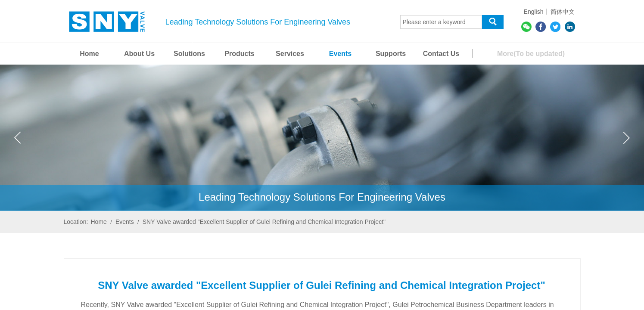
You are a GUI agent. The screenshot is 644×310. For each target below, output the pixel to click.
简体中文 (563, 12)
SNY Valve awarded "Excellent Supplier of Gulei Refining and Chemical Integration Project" (264, 222)
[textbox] (441, 22)
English (534, 12)
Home (99, 222)
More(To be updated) (531, 54)
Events (125, 222)
